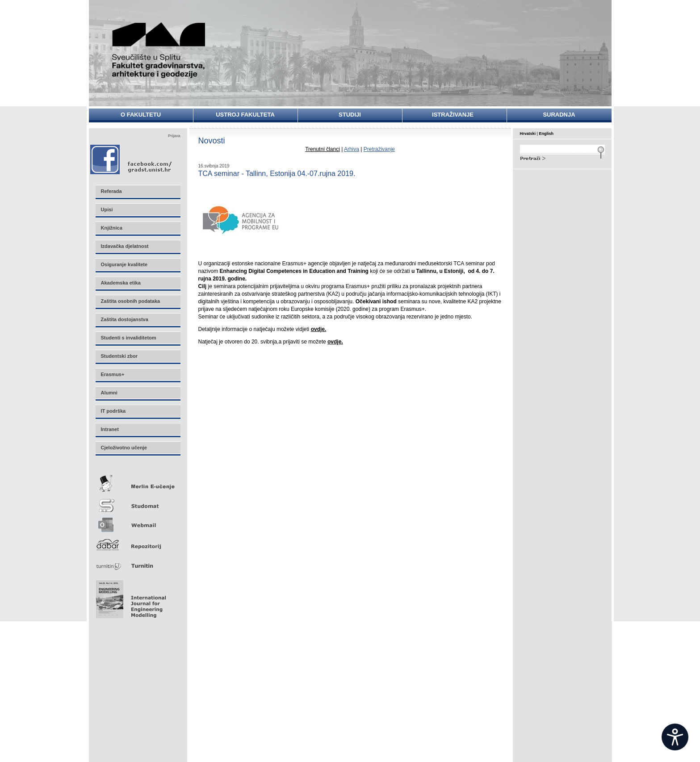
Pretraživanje (379, 149)
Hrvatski (528, 134)
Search (562, 157)
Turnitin (138, 562)
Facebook (132, 159)
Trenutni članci (323, 149)
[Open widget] (675, 737)
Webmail (138, 522)
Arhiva (352, 149)
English (547, 134)
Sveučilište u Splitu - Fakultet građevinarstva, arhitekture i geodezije (159, 50)
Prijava (174, 136)
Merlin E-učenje (138, 482)
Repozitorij (138, 542)
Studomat (138, 502)
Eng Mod (130, 597)
